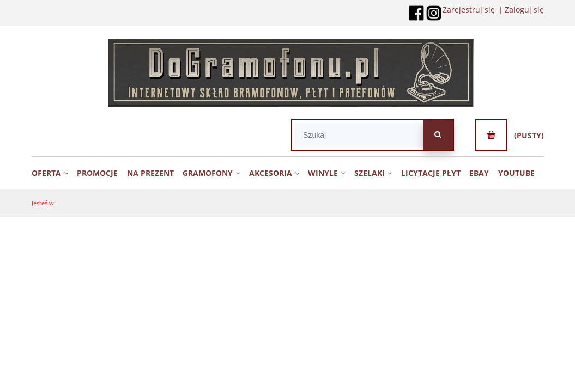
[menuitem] (53, 173)
